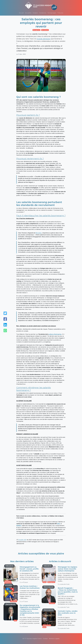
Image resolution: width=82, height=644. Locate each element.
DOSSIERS (9, 585)
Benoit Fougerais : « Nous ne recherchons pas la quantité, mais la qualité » (68, 591)
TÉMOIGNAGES (10, 604)
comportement (47, 625)
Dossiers (35, 13)
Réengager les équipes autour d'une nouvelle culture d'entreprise (68, 569)
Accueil (21, 13)
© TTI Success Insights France (32, 639)
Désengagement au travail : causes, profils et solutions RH (29, 569)
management (36, 30)
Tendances (43, 13)
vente (45, 582)
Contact (45, 639)
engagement (8, 583)
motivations (8, 581)
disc (15, 620)
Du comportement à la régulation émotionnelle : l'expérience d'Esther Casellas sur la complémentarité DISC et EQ (30, 610)
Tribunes (60, 13)
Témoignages (52, 13)
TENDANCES (9, 566)
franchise (52, 603)
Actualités (28, 13)
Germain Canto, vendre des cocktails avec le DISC (68, 613)
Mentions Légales (54, 639)
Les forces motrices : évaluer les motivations (30, 587)
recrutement (45, 30)
